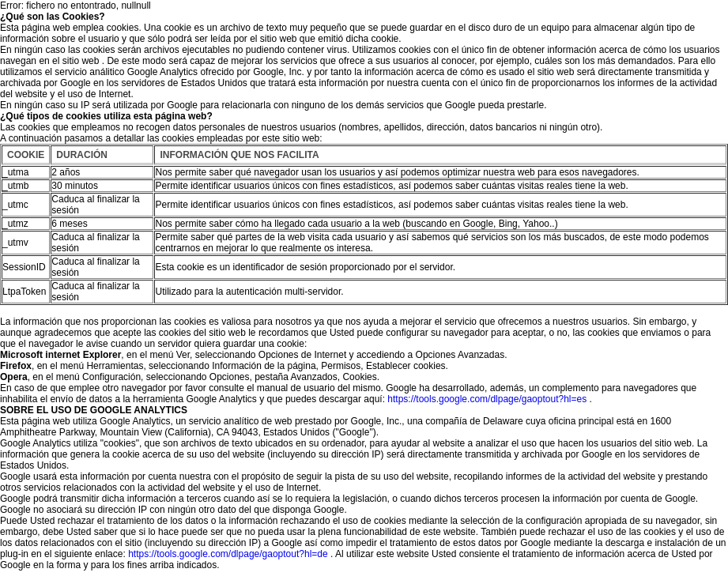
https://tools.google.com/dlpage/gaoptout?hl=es (487, 399)
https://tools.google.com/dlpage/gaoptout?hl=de (228, 554)
